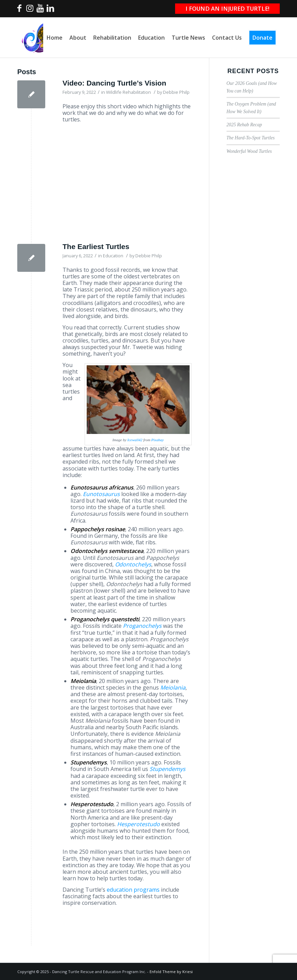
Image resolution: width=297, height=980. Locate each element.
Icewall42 (135, 440)
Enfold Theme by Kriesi (171, 972)
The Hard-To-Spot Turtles (251, 138)
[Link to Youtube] (40, 10)
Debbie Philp (176, 92)
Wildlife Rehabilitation (128, 92)
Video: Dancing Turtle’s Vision (114, 83)
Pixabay (157, 440)
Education (113, 256)
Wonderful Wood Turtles (249, 151)
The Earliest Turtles (96, 246)
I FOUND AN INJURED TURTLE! (227, 8)
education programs (133, 890)
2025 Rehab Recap (244, 125)
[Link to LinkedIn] (50, 10)
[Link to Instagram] (30, 10)
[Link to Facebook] (19, 10)
